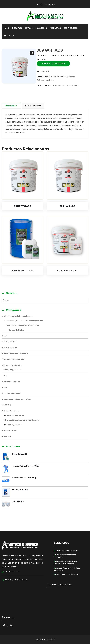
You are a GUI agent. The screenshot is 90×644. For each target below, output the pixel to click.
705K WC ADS (67, 206)
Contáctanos (70, 28)
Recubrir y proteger (14, 425)
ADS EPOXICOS (60, 77)
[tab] (12, 106)
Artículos (9, 36)
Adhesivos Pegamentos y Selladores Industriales (68, 569)
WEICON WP (18, 502)
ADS (51, 77)
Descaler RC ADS (20, 490)
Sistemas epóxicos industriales (65, 85)
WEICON (7, 436)
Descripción (11, 106)
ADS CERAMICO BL (67, 271)
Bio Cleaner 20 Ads (22, 271)
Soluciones (41, 28)
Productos (55, 28)
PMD (6, 387)
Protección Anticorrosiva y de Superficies (23, 420)
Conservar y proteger (15, 415)
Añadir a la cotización (53, 64)
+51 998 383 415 (12, 572)
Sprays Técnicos (11, 411)
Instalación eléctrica (12, 365)
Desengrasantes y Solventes (16, 353)
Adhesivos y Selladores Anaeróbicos (23, 325)
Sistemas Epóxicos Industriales (17, 399)
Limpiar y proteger (13, 370)
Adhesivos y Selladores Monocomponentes (24, 321)
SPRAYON (8, 405)
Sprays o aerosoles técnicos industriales (65, 556)
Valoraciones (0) (33, 106)
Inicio (7, 28)
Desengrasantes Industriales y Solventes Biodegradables (66, 563)
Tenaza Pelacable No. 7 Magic (26, 466)
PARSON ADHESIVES (13, 381)
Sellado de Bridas (16, 330)
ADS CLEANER (10, 342)
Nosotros (17, 28)
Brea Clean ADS (20, 454)
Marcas (29, 28)
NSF (5, 376)
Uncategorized (10, 430)
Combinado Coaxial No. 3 (24, 478)
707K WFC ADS (22, 206)
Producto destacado (13, 393)
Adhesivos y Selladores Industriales (19, 316)
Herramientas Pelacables (14, 359)
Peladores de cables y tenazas (66, 551)
